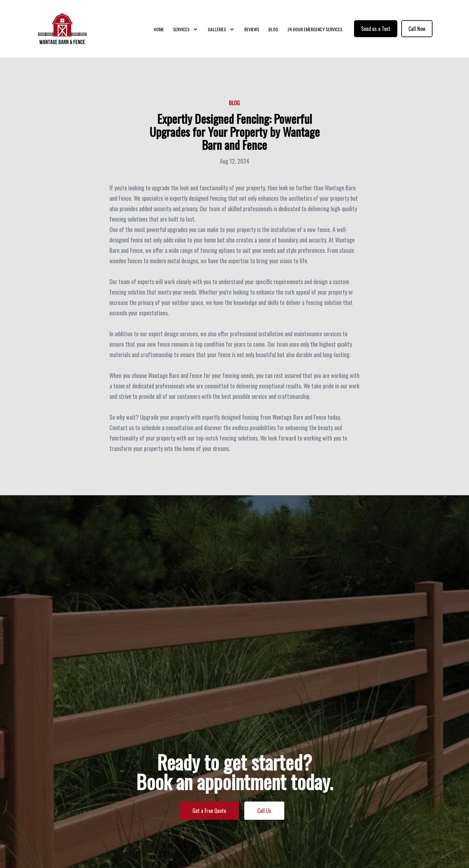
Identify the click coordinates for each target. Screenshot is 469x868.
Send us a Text (376, 29)
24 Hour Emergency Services (315, 29)
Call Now (417, 29)
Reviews (252, 29)
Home (159, 29)
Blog (273, 29)
